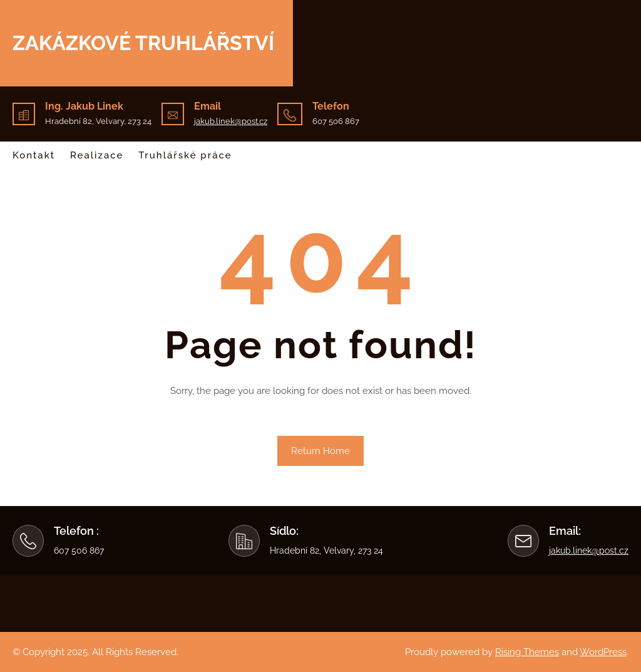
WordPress (603, 652)
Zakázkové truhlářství (143, 43)
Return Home (320, 451)
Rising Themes (527, 652)
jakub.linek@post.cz (231, 121)
